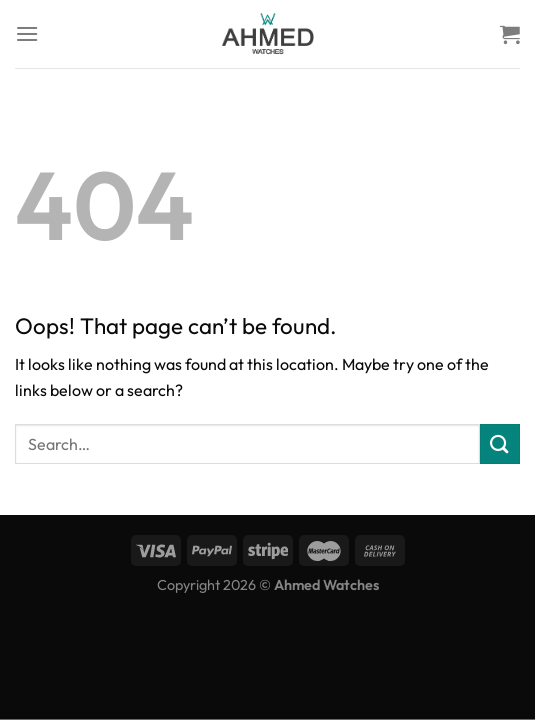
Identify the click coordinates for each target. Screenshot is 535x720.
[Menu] (27, 33)
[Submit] (500, 443)
